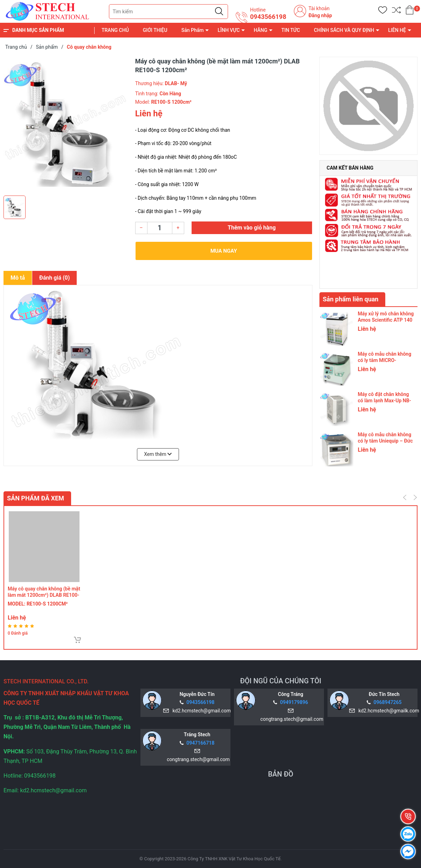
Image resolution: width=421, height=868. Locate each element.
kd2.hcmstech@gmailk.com (387, 711)
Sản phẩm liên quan (351, 299)
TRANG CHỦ (115, 30)
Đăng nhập (320, 15)
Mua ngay (224, 251)
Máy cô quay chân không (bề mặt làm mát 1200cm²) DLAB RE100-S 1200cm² (44, 595)
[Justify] (219, 12)
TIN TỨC (291, 30)
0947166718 (200, 743)
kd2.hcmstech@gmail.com (201, 711)
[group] (66, 124)
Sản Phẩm (193, 30)
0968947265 (388, 702)
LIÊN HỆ (397, 30)
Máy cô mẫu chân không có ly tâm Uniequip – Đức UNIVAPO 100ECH (385, 441)
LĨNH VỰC (229, 30)
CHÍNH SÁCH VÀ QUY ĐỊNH (344, 30)
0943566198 (268, 17)
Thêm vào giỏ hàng (252, 228)
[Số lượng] (160, 228)
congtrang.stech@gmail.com (290, 719)
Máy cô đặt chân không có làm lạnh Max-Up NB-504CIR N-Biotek (385, 401)
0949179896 (294, 702)
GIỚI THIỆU (155, 30)
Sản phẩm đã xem (36, 498)
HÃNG (260, 30)
